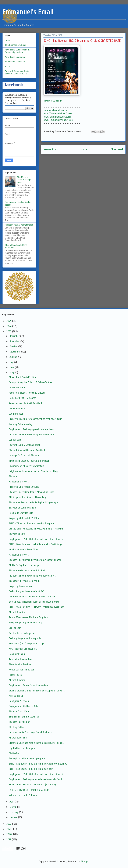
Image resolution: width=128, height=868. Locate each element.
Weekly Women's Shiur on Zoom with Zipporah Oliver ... (37, 691)
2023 (9, 331)
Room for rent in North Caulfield (25, 403)
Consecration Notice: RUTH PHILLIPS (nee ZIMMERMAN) (37, 529)
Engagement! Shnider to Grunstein (27, 466)
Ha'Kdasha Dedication (15, 62)
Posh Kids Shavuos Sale (21, 513)
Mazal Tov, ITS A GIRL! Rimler (24, 377)
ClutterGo (14, 753)
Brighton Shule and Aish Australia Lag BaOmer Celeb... (36, 743)
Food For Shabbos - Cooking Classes (27, 393)
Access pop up (16, 696)
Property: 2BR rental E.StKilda (24, 487)
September (15, 352)
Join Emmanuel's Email (16, 45)
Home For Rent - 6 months (23, 398)
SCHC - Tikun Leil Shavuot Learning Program (31, 523)
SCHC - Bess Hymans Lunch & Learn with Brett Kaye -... (37, 544)
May (12, 373)
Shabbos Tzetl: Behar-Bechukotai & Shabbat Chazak (35, 560)
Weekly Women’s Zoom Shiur (24, 550)
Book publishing (17, 654)
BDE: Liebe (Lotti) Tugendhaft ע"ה (26, 644)
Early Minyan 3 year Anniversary (25, 623)
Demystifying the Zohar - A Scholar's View (31, 382)
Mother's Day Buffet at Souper (25, 565)
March (13, 807)
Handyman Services (19, 482)
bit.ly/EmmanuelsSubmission (58, 120)
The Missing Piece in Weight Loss (24, 180)
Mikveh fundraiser (18, 738)
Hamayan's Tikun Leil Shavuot (24, 455)
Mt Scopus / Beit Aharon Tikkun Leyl (28, 497)
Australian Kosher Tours (21, 659)
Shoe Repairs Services (20, 664)
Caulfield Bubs (16, 414)
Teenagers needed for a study (24, 581)
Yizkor (8, 66)
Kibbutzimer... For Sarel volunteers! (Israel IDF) (32, 785)
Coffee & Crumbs (17, 388)
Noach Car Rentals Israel (21, 670)
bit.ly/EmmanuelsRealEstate (58, 114)
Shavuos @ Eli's (17, 534)
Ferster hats (15, 675)
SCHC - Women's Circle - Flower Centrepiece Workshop (37, 607)
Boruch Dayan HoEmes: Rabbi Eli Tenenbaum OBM (34, 602)
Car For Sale (15, 628)
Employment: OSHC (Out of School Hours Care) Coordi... (36, 539)
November (15, 341)
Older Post (117, 149)
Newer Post (51, 149)
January (14, 817)
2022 (9, 824)
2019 (9, 839)
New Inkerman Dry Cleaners (23, 649)
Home (84, 149)
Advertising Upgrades (15, 57)
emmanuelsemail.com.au (56, 110)
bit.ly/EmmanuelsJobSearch (57, 117)
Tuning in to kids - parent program (27, 759)
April (12, 802)
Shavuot (13, 476)
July (12, 362)
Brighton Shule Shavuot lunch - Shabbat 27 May (33, 471)
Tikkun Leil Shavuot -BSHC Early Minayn (29, 461)
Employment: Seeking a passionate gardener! (32, 429)
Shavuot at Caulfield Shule (22, 508)
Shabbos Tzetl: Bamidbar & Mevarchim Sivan (32, 492)
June (12, 367)
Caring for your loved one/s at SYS (27, 591)
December (15, 336)
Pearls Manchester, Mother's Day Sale (28, 617)
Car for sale (15, 440)
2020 (9, 834)
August (14, 357)
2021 (9, 829)
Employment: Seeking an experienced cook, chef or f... (36, 779)
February (14, 812)
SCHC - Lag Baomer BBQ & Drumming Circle (31, 769)
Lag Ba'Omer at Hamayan (22, 748)
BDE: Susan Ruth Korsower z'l (24, 717)
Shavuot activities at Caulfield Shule (28, 571)
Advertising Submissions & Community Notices (17, 51)
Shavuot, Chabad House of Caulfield (27, 450)
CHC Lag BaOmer (17, 727)
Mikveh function (17, 612)
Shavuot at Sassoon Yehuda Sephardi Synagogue (34, 502)
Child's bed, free (17, 409)
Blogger (85, 862)
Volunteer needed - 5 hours (23, 795)
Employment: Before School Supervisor (29, 685)
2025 (9, 321)
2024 (9, 326)
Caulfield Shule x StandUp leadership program (32, 597)
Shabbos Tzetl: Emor (19, 711)
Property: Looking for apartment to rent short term (36, 419)
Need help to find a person (23, 633)
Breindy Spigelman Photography (25, 638)
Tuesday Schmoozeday (20, 424)
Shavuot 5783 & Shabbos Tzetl (24, 445)
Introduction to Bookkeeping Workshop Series (32, 435)
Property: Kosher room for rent (19, 225)
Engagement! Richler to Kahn (24, 706)
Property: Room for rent (21, 586)
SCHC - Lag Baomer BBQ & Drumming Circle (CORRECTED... (38, 764)
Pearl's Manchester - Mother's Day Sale (29, 790)
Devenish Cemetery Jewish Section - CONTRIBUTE (17, 72)
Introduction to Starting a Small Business (30, 732)
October (14, 346)
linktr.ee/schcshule (53, 101)
